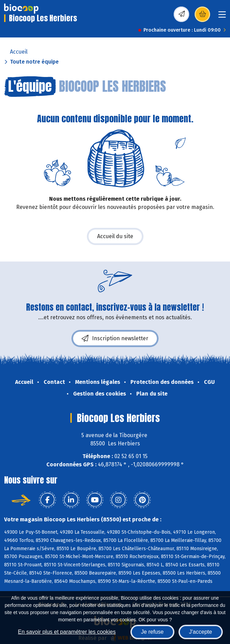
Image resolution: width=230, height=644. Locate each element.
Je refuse (152, 632)
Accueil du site (115, 236)
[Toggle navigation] (222, 17)
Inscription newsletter (115, 338)
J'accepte (201, 632)
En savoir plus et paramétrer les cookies (67, 632)
